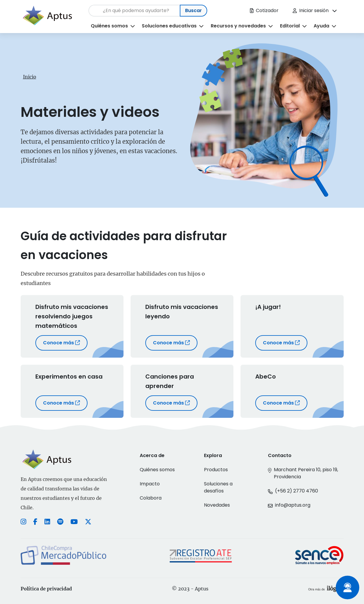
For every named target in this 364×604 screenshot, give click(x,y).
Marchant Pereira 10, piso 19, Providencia (306, 473)
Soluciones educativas (169, 26)
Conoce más (61, 343)
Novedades (217, 505)
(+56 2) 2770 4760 (297, 491)
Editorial (290, 26)
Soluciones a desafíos (218, 487)
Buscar (193, 10)
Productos (216, 470)
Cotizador (264, 10)
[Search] (134, 11)
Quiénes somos (109, 26)
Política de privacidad (46, 589)
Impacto (150, 484)
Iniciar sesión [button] (311, 10)
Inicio (30, 77)
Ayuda (321, 26)
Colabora (151, 498)
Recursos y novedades (238, 26)
